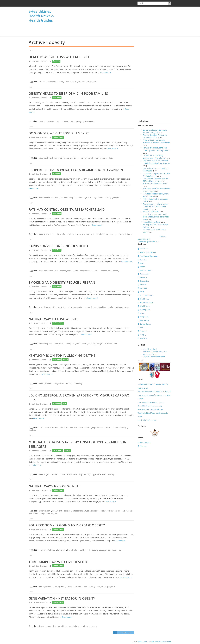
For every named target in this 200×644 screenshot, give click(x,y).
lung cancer (59, 383)
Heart (65, 404)
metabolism (71, 82)
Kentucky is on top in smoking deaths (62, 356)
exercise (73, 428)
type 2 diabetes (125, 234)
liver (96, 271)
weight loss (91, 82)
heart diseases (86, 271)
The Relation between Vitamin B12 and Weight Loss (156, 180)
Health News (57, 97)
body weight (44, 158)
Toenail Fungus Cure (151, 222)
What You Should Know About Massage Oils (154, 392)
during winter (83, 234)
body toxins (60, 344)
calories (72, 234)
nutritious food (80, 586)
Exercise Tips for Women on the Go (151, 402)
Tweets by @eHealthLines (149, 242)
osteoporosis (78, 511)
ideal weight (59, 307)
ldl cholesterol (112, 428)
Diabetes (64, 428)
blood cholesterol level (48, 271)
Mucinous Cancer (150, 354)
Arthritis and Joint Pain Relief (155, 184)
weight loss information (107, 344)
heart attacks (85, 428)
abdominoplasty (46, 344)
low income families (64, 121)
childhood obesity (46, 121)
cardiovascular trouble (48, 428)
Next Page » (128, 633)
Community (56, 61)
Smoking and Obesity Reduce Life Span (62, 283)
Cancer (143, 267)
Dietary (61, 82)
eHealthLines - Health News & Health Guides (41, 16)
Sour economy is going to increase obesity (67, 525)
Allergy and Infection (148, 252)
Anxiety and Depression (149, 256)
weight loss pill (87, 158)
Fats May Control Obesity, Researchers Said (67, 210)
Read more (106, 73)
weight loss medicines (69, 158)
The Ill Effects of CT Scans (147, 420)
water (103, 511)
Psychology (145, 320)
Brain (142, 263)
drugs (41, 626)
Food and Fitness (58, 137)
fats (76, 271)
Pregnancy (144, 317)
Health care (56, 174)
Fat (92, 234)
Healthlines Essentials (39, 61)
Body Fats (52, 82)
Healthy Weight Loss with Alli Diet (59, 57)
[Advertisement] (41, 30)
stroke (111, 307)
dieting (81, 198)
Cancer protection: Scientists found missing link (155, 131)
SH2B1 (94, 626)
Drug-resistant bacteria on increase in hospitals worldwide (156, 141)
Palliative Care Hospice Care (155, 352)
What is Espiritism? (151, 212)
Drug (142, 292)
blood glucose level (47, 234)
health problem (45, 383)
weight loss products (104, 158)
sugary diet (105, 550)
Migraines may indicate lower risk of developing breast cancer (156, 162)
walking (111, 474)
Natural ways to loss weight (54, 486)
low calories (81, 344)
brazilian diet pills (68, 198)
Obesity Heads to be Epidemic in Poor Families (68, 94)
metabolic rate (102, 234)
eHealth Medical (150, 349)
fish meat (61, 550)
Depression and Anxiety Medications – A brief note (154, 157)
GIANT (48, 626)
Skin (142, 327)
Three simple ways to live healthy (58, 562)
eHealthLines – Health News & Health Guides (154, 642)
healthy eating (60, 586)
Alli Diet (42, 82)
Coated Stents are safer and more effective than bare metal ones (156, 217)
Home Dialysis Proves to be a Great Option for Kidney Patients (157, 149)
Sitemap (143, 446)
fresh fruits (72, 550)
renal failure (91, 307)
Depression (144, 281)
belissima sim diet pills (48, 198)
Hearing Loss (145, 310)
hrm (70, 586)
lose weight (57, 511)
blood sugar (44, 474)
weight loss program (49, 513)
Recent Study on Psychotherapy (150, 406)
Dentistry (144, 277)
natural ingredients (95, 198)
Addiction (144, 249)
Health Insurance (147, 302)
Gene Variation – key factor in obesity (62, 598)
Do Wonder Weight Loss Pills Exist (59, 133)
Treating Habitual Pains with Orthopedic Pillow (155, 136)
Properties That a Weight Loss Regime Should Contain (76, 170)
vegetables (116, 550)
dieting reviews (45, 586)
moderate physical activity (71, 474)
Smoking (102, 307)
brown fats (62, 234)
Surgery (143, 335)
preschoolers (89, 121)
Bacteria (143, 260)
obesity (81, 82)
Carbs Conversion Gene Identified (58, 246)
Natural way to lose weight (53, 319)
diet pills (70, 344)
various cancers (122, 307)
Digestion (144, 288)
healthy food (84, 550)
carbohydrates (66, 271)
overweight (79, 307)
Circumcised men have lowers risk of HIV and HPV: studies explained (156, 207)
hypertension (98, 428)
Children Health (58, 450)
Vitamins (143, 338)
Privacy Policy (145, 442)
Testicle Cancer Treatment (154, 357)
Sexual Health (145, 324)
